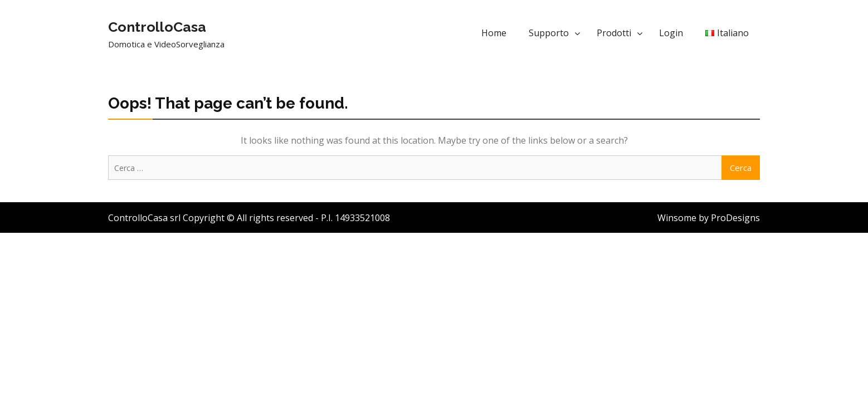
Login (671, 33)
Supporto (549, 33)
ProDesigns (735, 218)
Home (494, 33)
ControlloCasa (157, 27)
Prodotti (614, 33)
